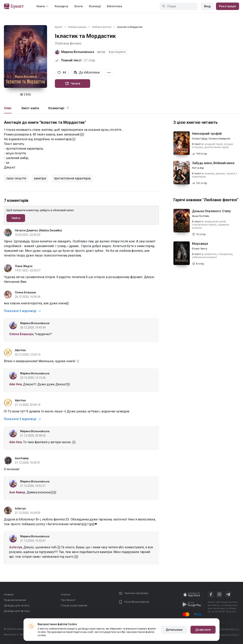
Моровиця (200, 244)
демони (220, 174)
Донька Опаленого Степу (211, 211)
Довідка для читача (17, 605)
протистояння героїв (216, 147)
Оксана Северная (219, 139)
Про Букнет (68, 600)
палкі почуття (16, 178)
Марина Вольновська (78, 52)
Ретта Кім (198, 168)
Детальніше (174, 630)
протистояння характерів (72, 178)
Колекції (95, 6)
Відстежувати (117, 52)
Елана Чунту (200, 249)
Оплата (66, 594)
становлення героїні (204, 225)
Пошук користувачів (74, 605)
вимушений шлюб (215, 222)
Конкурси (61, 6)
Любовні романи (77, 27)
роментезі (211, 254)
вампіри (40, 178)
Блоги (79, 6)
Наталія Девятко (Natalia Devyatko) (39, 230)
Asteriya (20, 508)
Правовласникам (15, 600)
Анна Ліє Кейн (201, 216)
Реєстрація (228, 6)
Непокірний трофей (207, 134)
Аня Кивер (22, 458)
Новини (9, 594)
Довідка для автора (17, 611)
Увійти (16, 218)
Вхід (207, 6)
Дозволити (203, 630)
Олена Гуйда (200, 139)
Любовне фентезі (102, 27)
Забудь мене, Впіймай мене (213, 163)
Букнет (59, 27)
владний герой (214, 144)
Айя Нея (20, 350)
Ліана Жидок (24, 266)
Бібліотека (115, 6)
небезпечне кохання (204, 257)
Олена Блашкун (25, 292)
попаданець (225, 254)
